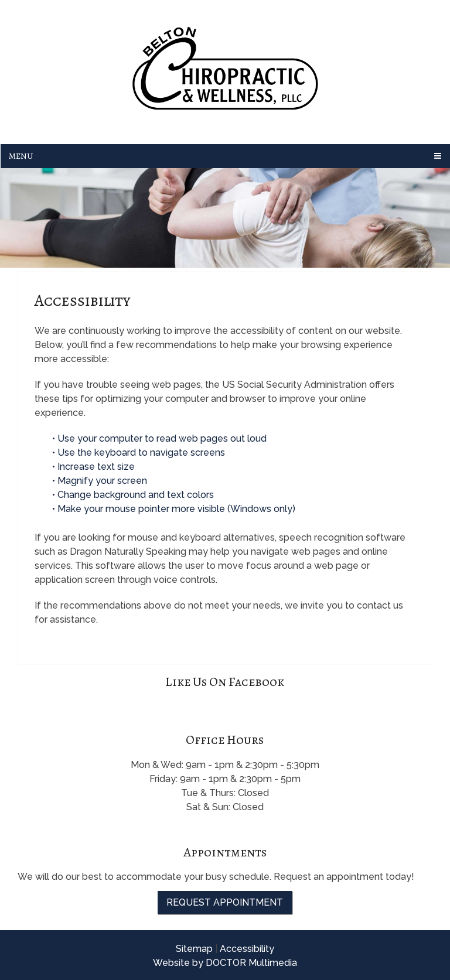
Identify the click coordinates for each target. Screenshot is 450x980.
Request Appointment (225, 902)
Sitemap (194, 949)
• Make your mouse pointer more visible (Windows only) (174, 509)
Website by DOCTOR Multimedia (225, 963)
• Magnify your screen (101, 481)
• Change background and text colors (134, 495)
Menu (21, 156)
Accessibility (247, 949)
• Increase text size (95, 467)
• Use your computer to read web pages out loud (161, 438)
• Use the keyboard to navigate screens (140, 453)
